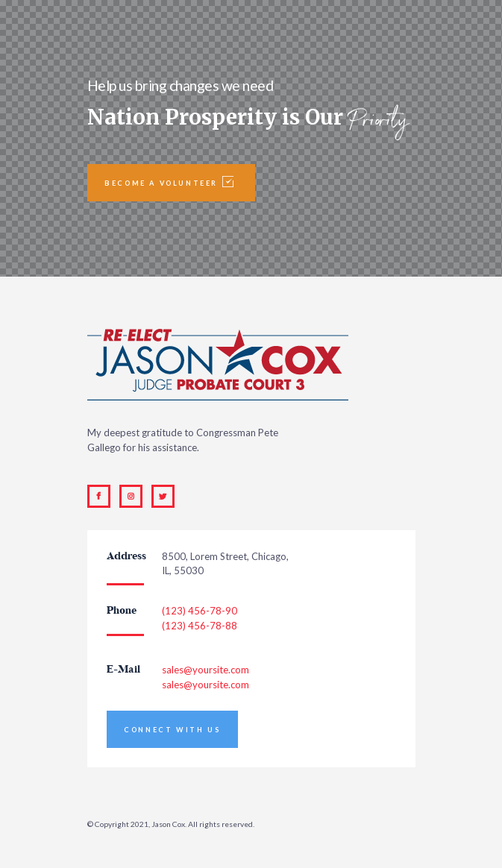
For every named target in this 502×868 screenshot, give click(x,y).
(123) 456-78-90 (200, 611)
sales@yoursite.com (205, 670)
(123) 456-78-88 (200, 626)
